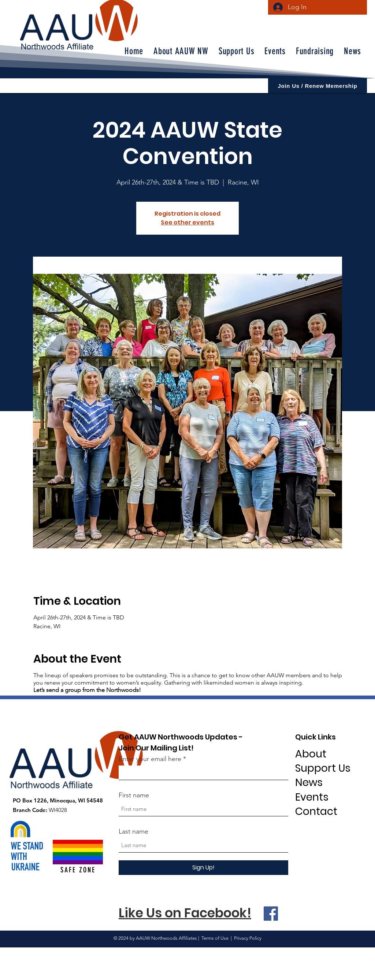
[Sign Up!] (203, 868)
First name (134, 795)
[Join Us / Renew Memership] (318, 86)
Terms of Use (215, 938)
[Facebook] (271, 914)
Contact (316, 811)
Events (312, 797)
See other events (187, 222)
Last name (133, 831)
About (311, 754)
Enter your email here (150, 759)
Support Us (323, 768)
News (309, 782)
